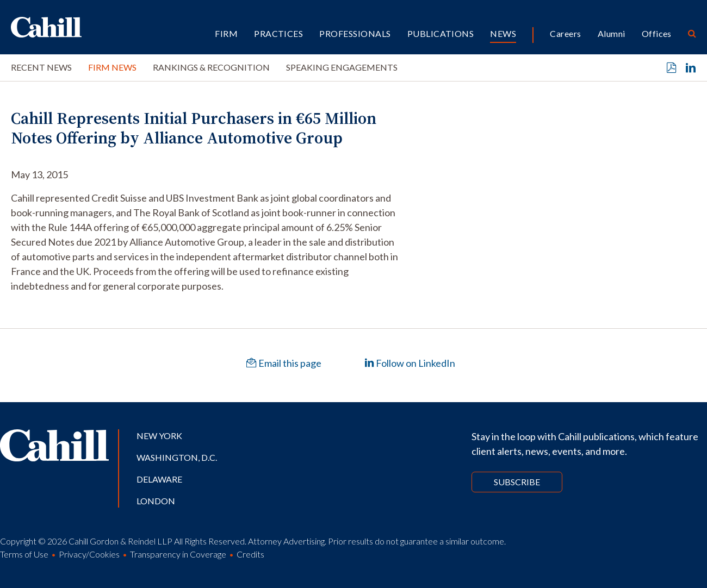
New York (159, 436)
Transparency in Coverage (178, 554)
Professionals (355, 33)
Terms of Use (24, 554)
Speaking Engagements (342, 67)
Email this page (284, 363)
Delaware (159, 479)
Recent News (41, 67)
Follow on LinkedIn (410, 363)
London (156, 501)
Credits (250, 554)
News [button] (503, 33)
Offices (657, 33)
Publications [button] (441, 33)
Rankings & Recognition (211, 67)
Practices (278, 33)
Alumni (612, 33)
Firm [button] (226, 33)
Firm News (112, 67)
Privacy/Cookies (89, 554)
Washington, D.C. (177, 457)
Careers (565, 33)
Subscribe (517, 482)
